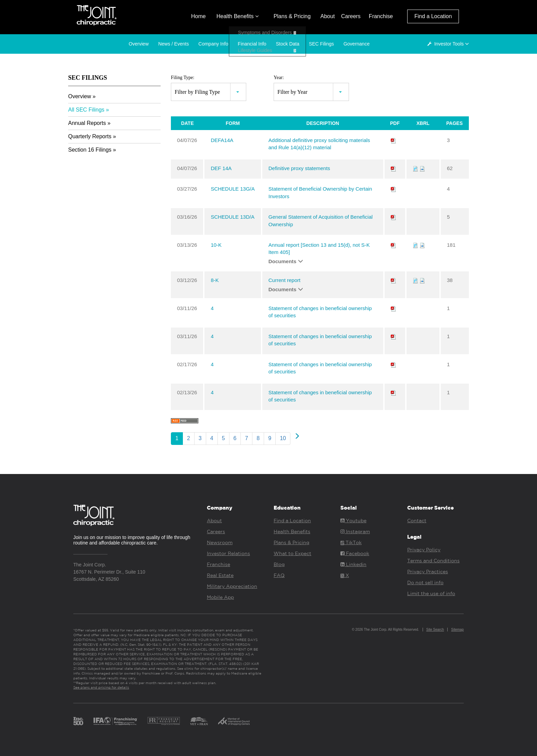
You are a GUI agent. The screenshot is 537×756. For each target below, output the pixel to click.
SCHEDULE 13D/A (233, 217)
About (328, 16)
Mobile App (220, 597)
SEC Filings (321, 44)
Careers (351, 16)
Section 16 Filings (90, 150)
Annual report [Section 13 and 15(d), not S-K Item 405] (319, 248)
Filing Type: (183, 78)
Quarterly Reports (90, 136)
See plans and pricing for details (101, 687)
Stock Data (288, 44)
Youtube (353, 521)
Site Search (435, 630)
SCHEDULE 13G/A (233, 189)
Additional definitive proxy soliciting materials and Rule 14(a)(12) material (319, 144)
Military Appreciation (232, 586)
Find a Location (433, 16)
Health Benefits (238, 16)
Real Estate (220, 575)
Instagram (355, 531)
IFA (115, 721)
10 (283, 438)
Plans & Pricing (292, 16)
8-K (215, 280)
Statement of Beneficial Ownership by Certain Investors (320, 192)
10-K (216, 245)
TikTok (351, 542)
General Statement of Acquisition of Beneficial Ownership (321, 220)
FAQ (279, 575)
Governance (357, 44)
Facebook (355, 553)
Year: (279, 78)
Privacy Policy (424, 550)
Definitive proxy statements (299, 168)
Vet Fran (199, 721)
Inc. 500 (78, 721)
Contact (417, 521)
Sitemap (457, 630)
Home (198, 16)
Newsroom (220, 542)
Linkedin (353, 564)
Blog (279, 564)
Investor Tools (449, 44)
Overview (139, 44)
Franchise (381, 16)
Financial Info (252, 44)
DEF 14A (221, 168)
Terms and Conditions (433, 561)
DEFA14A (222, 140)
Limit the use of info (431, 593)
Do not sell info (425, 582)
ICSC (234, 721)
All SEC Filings (86, 110)
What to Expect (292, 553)
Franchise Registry (164, 721)
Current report (284, 280)
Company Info (213, 44)
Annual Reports (87, 123)
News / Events (173, 44)
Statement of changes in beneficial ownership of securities (320, 312)
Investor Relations (228, 553)
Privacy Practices (428, 572)
